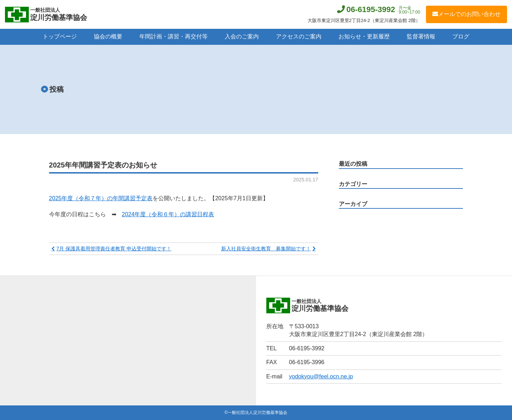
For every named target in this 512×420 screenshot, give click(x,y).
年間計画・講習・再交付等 (174, 36)
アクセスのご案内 (299, 36)
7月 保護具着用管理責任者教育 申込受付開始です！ (114, 249)
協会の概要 (108, 36)
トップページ (60, 36)
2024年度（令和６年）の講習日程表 (168, 214)
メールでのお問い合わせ (466, 14)
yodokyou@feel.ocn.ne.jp (321, 376)
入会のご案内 (242, 36)
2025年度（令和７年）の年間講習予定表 (101, 198)
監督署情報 (421, 36)
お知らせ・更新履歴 (364, 36)
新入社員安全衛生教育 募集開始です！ (266, 249)
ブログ (461, 36)
